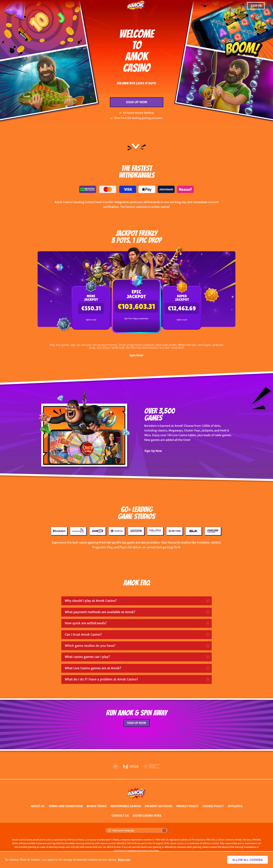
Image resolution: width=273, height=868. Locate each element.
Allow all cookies (249, 860)
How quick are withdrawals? (86, 623)
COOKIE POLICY (213, 806)
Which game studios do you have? (90, 646)
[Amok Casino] (136, 6)
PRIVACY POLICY (188, 806)
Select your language (121, 830)
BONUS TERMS (97, 806)
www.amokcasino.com (39, 840)
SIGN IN (256, 6)
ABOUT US (38, 806)
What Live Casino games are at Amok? (93, 668)
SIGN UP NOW (137, 102)
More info (124, 860)
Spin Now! (136, 355)
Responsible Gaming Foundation (239, 847)
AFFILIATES (235, 806)
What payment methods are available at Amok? (100, 612)
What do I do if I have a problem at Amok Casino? (101, 679)
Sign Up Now (153, 451)
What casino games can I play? (87, 657)
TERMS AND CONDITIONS (66, 806)
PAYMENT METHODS (159, 806)
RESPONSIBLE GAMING (126, 806)
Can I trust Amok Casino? (83, 635)
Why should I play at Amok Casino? (91, 601)
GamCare (119, 851)
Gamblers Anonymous (138, 851)
